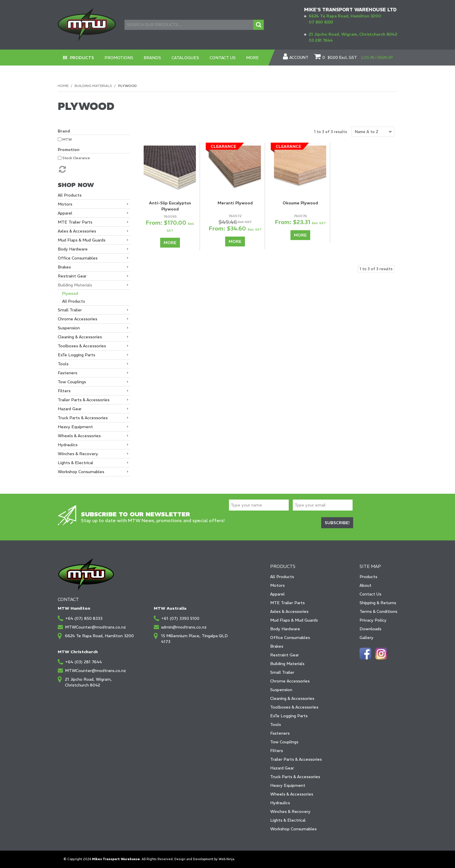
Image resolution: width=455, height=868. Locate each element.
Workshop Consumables (293, 829)
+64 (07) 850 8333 (84, 618)
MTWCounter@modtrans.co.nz (95, 627)
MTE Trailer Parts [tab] (75, 222)
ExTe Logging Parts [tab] (76, 355)
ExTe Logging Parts (289, 716)
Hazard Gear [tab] (70, 409)
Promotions (119, 58)
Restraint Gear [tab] (72, 276)
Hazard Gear (282, 768)
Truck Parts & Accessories (295, 777)
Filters (277, 751)
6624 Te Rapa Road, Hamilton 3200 (345, 16)
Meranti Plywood (235, 203)
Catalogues (185, 58)
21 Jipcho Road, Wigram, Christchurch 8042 (353, 34)
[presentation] (273, 523)
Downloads (370, 629)
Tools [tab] (63, 364)
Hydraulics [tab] (68, 445)
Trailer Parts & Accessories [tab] (84, 400)
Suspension (281, 690)
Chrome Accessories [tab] (77, 319)
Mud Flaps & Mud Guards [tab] (82, 240)
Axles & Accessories (289, 611)
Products (82, 58)
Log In (368, 58)
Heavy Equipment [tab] (75, 427)
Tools (276, 724)
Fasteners (280, 733)
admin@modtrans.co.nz (184, 627)
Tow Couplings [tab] (72, 382)
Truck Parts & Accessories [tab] (83, 418)
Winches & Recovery (290, 811)
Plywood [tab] (70, 294)
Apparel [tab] (65, 213)
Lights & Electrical (288, 820)
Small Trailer (282, 672)
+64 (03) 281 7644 (83, 662)
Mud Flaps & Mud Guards (294, 620)
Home (63, 86)
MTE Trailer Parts (287, 603)
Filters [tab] (64, 391)
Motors (277, 585)
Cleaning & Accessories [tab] (80, 337)
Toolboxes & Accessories (294, 707)
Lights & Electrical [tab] (75, 463)
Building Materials (93, 86)
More (252, 58)
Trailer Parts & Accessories (296, 759)
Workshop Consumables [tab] (81, 472)
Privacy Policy (373, 620)
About (365, 585)
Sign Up (385, 58)
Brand (64, 131)
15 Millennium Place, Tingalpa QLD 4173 (194, 639)
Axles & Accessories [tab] (77, 231)
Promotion (69, 150)
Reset (62, 169)
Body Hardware (285, 629)
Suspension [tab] (69, 328)
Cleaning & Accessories (292, 698)
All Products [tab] (70, 195)
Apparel (277, 594)
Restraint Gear (285, 655)
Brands (152, 58)
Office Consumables (290, 638)
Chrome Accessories (290, 681)
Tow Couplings (284, 742)
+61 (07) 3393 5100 (180, 618)
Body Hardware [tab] (73, 249)
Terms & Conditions (378, 611)
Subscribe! (337, 523)
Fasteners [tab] (67, 373)
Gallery (366, 638)
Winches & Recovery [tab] (78, 454)
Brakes (277, 646)
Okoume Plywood (300, 203)
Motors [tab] (65, 204)
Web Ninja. (227, 859)
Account (299, 58)
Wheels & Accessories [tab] (79, 436)
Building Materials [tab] (75, 285)
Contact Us (223, 58)
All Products (282, 577)
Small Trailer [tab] (70, 310)
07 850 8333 (321, 22)
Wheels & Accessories (292, 794)
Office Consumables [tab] (78, 258)
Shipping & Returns (378, 603)
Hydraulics (280, 803)
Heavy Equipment (288, 785)
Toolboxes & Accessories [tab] (82, 346)
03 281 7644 (321, 40)
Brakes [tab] (64, 267)
